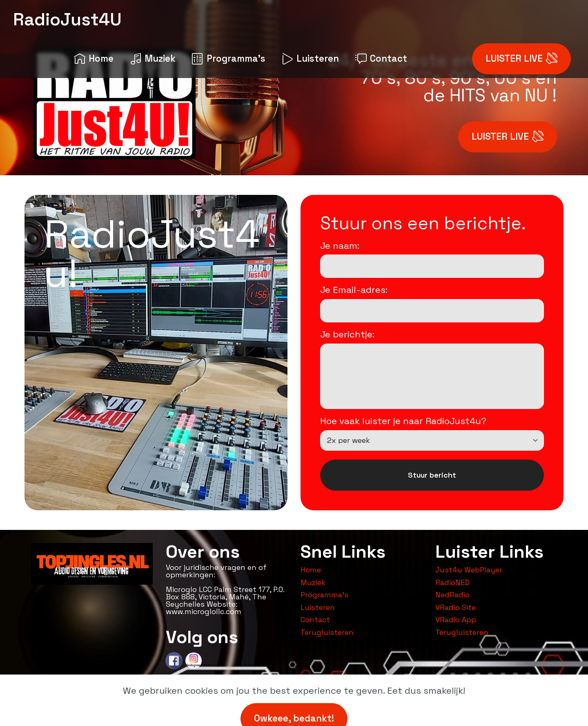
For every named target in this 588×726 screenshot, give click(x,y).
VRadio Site (455, 607)
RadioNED (452, 582)
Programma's (229, 59)
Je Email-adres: (354, 290)
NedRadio (452, 595)
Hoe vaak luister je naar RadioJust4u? (403, 421)
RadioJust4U (67, 19)
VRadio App (456, 620)
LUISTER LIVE (521, 59)
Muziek (153, 59)
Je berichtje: (347, 335)
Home (94, 59)
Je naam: (340, 246)
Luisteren (310, 59)
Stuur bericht (432, 475)
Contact (381, 59)
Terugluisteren (327, 632)
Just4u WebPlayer (469, 570)
